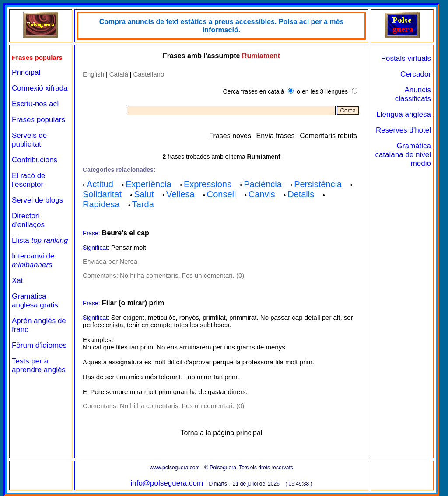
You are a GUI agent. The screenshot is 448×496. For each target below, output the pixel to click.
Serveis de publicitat (29, 140)
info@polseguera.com (167, 483)
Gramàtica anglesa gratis (35, 301)
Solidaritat (102, 194)
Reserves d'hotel (403, 130)
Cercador (416, 74)
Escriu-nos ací (35, 104)
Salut (144, 194)
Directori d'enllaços (28, 220)
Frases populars (38, 120)
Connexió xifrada (40, 88)
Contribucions (35, 160)
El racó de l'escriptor (29, 180)
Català (119, 74)
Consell (222, 194)
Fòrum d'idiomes (39, 345)
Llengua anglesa (404, 114)
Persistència (318, 184)
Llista (40, 240)
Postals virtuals (406, 58)
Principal (26, 72)
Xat (17, 281)
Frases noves (230, 136)
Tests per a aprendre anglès (39, 365)
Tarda (143, 204)
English (93, 74)
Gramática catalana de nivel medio (403, 155)
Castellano (149, 74)
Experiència (149, 184)
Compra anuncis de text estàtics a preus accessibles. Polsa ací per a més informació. (222, 26)
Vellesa (180, 194)
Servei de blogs (37, 200)
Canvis (262, 194)
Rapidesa (101, 204)
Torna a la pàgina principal (222, 433)
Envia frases (276, 136)
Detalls (301, 194)
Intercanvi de (33, 260)
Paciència (263, 184)
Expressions (208, 184)
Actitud (100, 184)
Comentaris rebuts (328, 136)
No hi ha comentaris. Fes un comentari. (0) (182, 275)
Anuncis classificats (413, 94)
